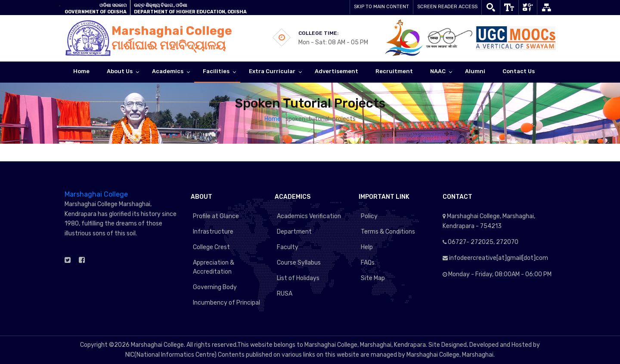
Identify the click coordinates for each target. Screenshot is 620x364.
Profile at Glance (216, 216)
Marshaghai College (96, 194)
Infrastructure (213, 232)
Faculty (288, 247)
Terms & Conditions (388, 232)
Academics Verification (309, 216)
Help (367, 247)
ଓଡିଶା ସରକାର (113, 5)
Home (273, 119)
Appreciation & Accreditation (214, 267)
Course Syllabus (299, 263)
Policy (369, 216)
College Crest (211, 247)
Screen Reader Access (447, 7)
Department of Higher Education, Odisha (190, 12)
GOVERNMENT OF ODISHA (96, 12)
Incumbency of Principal (226, 303)
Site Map (373, 278)
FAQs (368, 263)
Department (294, 232)
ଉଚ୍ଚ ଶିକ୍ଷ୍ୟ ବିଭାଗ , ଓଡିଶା (161, 5)
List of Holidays (298, 278)
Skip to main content (381, 7)
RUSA (285, 294)
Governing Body (215, 287)
